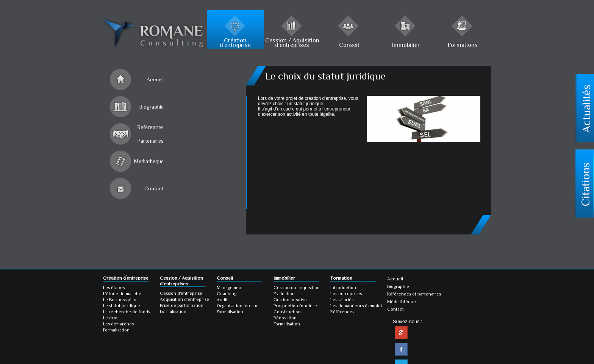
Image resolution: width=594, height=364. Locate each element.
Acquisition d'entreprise (184, 299)
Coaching (227, 294)
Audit (222, 300)
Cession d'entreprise (181, 293)
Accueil (155, 79)
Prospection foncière (295, 306)
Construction (287, 312)
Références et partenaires (414, 294)
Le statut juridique (122, 306)
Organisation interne (238, 306)
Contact (154, 188)
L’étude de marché (122, 294)
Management (230, 288)
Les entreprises (346, 294)
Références (342, 312)
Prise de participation (182, 305)
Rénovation (285, 318)
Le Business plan (120, 300)
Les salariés (342, 300)
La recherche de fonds (127, 312)
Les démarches (118, 324)
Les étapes (114, 288)
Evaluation (284, 294)
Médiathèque (149, 161)
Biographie (151, 107)
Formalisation (116, 330)
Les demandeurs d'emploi (356, 306)
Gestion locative (290, 300)
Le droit (111, 318)
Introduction (343, 288)
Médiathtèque (402, 302)
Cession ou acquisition (297, 288)
